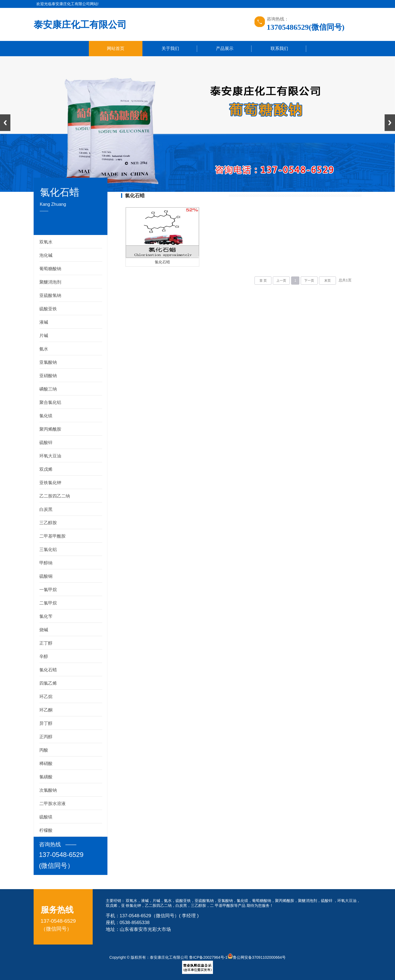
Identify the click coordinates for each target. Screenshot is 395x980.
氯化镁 (46, 416)
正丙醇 (46, 737)
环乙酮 (46, 710)
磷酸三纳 (48, 389)
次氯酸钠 (48, 790)
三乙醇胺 (48, 523)
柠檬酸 (46, 830)
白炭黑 (46, 509)
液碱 (44, 322)
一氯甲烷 (48, 590)
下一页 (309, 281)
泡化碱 (46, 255)
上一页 (281, 281)
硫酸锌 (46, 443)
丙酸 (44, 750)
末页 (327, 281)
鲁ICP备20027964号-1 (208, 957)
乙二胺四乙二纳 (55, 496)
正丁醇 (46, 643)
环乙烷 (46, 697)
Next (390, 123)
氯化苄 (46, 616)
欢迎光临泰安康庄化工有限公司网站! (68, 4)
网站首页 (116, 48)
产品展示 (225, 48)
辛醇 (44, 656)
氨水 (44, 349)
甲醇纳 (46, 563)
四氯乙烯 (48, 683)
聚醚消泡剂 (50, 282)
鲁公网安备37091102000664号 (257, 957)
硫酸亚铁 (48, 309)
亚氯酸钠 (48, 362)
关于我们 (170, 48)
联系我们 (279, 48)
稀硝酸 (46, 763)
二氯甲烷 (48, 603)
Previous (5, 123)
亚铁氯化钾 (50, 483)
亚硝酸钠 (48, 376)
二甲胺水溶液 (52, 804)
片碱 (44, 336)
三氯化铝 (48, 549)
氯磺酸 (46, 777)
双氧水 (46, 242)
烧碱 (44, 630)
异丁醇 (46, 723)
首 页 (263, 281)
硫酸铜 (46, 576)
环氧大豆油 (50, 456)
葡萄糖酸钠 (50, 269)
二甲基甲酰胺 (52, 536)
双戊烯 (46, 469)
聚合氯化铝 (50, 402)
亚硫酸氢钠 (50, 295)
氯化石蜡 (48, 670)
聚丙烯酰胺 (50, 429)
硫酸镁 (46, 817)
